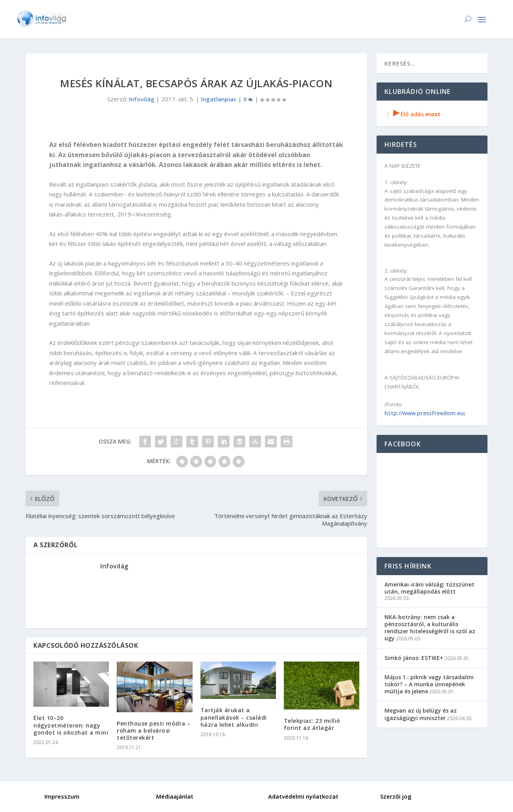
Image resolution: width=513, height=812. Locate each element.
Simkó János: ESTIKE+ (414, 658)
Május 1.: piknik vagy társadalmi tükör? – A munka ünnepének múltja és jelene (429, 684)
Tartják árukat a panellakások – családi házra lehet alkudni (234, 717)
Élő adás (412, 114)
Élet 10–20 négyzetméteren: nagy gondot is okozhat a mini (71, 725)
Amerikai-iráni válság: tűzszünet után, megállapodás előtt (429, 588)
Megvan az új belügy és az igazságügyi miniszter (421, 714)
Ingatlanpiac (219, 99)
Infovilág (142, 99)
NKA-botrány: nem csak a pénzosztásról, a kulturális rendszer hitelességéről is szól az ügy (430, 628)
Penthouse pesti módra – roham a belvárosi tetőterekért (154, 730)
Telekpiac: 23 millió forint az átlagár (312, 724)
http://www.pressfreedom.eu (424, 413)
